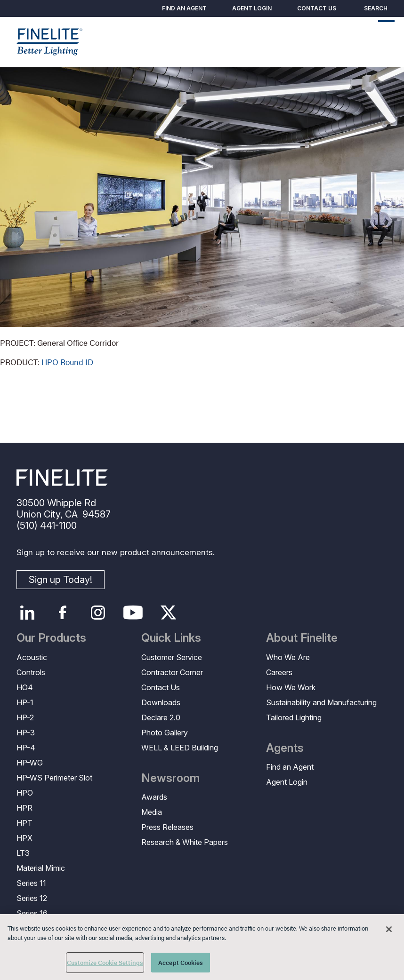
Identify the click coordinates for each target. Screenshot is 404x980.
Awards (154, 797)
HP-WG (30, 763)
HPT (24, 823)
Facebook (62, 613)
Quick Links (171, 638)
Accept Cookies (181, 962)
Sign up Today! (61, 580)
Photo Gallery (165, 733)
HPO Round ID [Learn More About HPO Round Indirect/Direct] (67, 362)
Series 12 (32, 898)
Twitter (168, 613)
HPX (24, 838)
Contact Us (317, 8)
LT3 (23, 853)
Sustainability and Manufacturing (321, 702)
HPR (24, 808)
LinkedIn (27, 613)
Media (152, 812)
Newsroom (170, 778)
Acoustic (32, 657)
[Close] (389, 929)
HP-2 (25, 717)
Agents (285, 748)
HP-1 (25, 702)
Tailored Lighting (294, 717)
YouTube (133, 613)
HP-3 (26, 733)
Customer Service (172, 657)
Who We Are (288, 657)
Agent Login (252, 8)
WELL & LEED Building (180, 748)
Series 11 (31, 883)
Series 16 (32, 913)
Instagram (98, 613)
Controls (31, 672)
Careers (279, 672)
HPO (25, 793)
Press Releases (167, 827)
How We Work (291, 687)
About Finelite (302, 638)
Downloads (161, 702)
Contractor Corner (172, 672)
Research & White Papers (185, 842)
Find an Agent (184, 8)
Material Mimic (41, 868)
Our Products (51, 638)
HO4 (25, 687)
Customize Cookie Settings (105, 962)
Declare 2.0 (161, 717)
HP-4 (26, 748)
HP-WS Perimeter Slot (54, 778)
